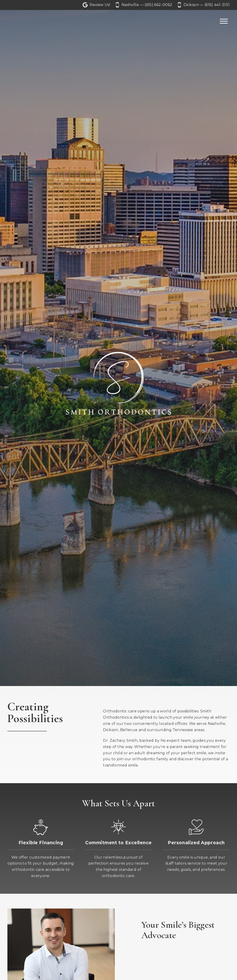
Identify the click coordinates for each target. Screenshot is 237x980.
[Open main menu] (224, 21)
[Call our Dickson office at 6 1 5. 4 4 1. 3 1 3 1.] (204, 5)
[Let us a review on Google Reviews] (96, 5)
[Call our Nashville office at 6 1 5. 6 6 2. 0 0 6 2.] (144, 5)
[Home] (21, 21)
